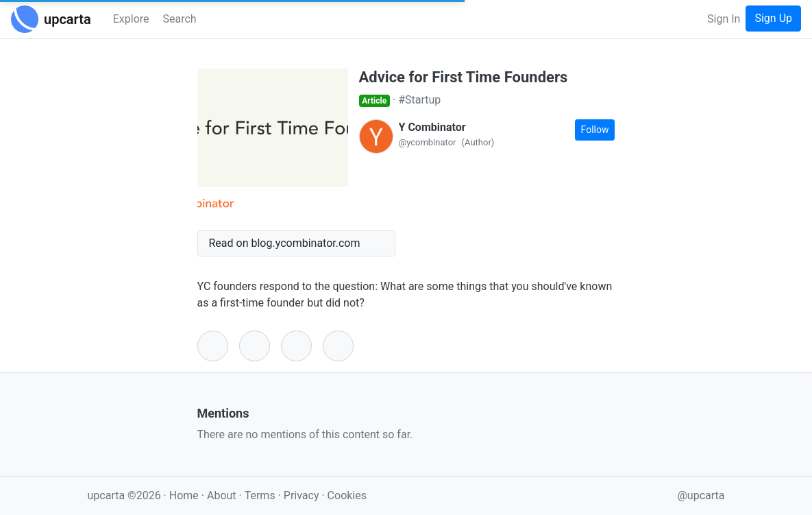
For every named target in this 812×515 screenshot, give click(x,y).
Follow (595, 130)
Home (184, 495)
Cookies (347, 495)
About (222, 495)
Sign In (724, 19)
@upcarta (701, 495)
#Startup (419, 100)
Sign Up (773, 18)
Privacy (303, 495)
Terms (261, 495)
